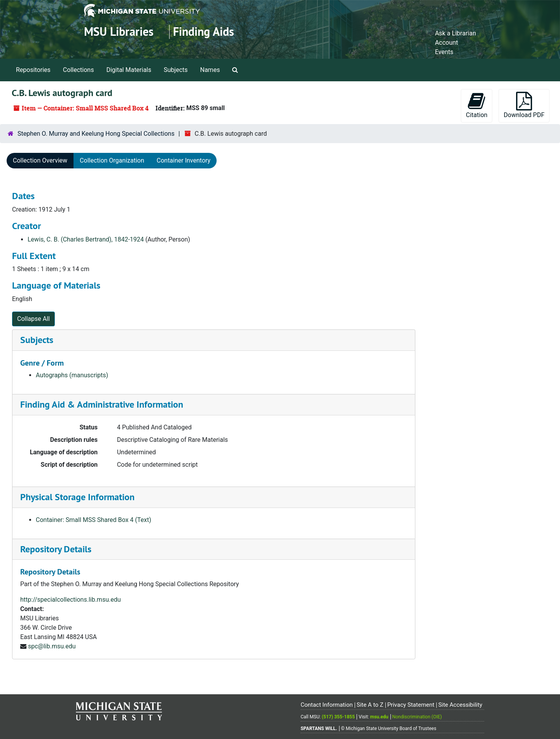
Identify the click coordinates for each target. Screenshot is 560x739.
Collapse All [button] (33, 319)
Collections (79, 70)
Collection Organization (112, 160)
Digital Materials (129, 70)
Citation (477, 105)
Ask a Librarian (455, 33)
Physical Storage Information (77, 497)
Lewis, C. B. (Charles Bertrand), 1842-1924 (86, 239)
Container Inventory (184, 160)
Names (210, 70)
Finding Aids (204, 32)
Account (446, 43)
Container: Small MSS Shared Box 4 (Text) (94, 520)
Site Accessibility (460, 705)
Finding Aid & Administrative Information (102, 404)
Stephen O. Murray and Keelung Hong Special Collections (96, 134)
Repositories (33, 70)
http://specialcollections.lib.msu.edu (71, 600)
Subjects (176, 70)
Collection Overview (40, 160)
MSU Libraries (119, 32)
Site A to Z (370, 705)
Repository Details (56, 549)
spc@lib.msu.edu (52, 646)
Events (444, 52)
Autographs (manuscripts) (72, 375)
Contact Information (327, 705)
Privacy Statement (411, 705)
